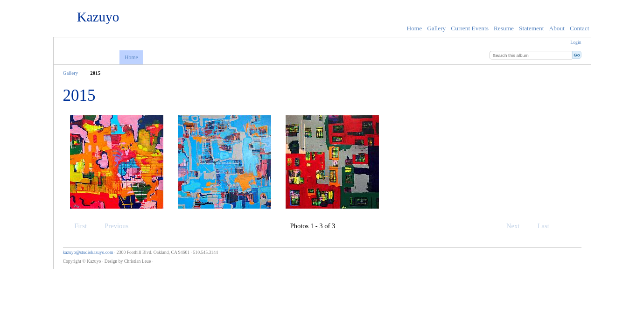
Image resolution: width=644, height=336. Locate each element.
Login (576, 42)
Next (517, 226)
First (76, 226)
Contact (580, 28)
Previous (112, 226)
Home (415, 28)
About (556, 28)
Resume (504, 28)
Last (548, 226)
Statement (531, 28)
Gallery (436, 28)
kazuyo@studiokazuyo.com (88, 252)
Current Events (470, 28)
